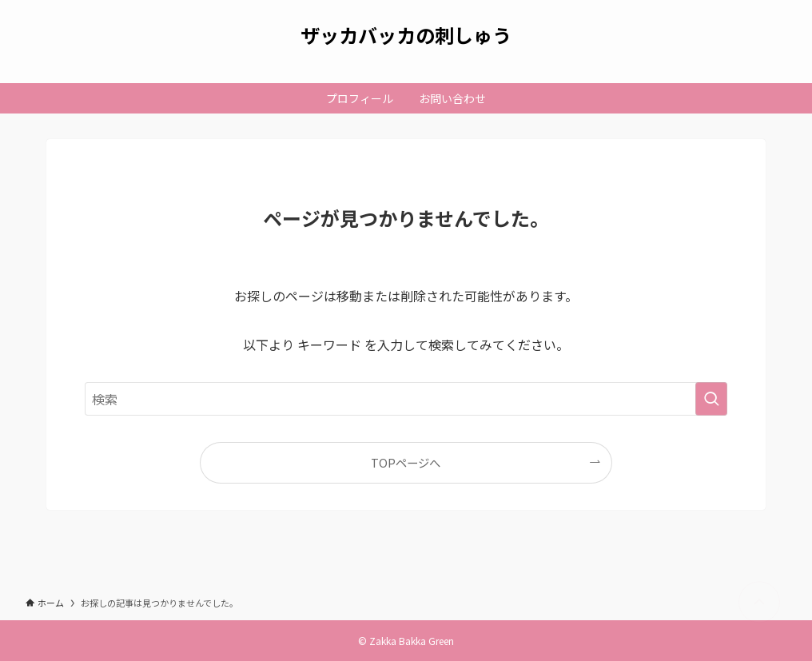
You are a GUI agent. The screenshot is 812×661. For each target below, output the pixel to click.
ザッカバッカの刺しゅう (406, 35)
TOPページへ (406, 462)
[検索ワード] (406, 399)
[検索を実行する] (711, 399)
